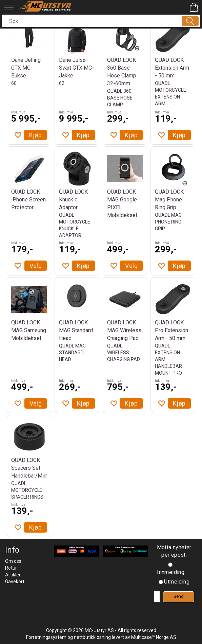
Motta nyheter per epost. (174, 551)
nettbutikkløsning (92, 637)
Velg (36, 266)
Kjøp (36, 135)
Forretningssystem (46, 637)
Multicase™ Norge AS (154, 637)
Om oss (13, 561)
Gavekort (15, 582)
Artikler (13, 575)
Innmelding (171, 572)
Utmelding (177, 582)
